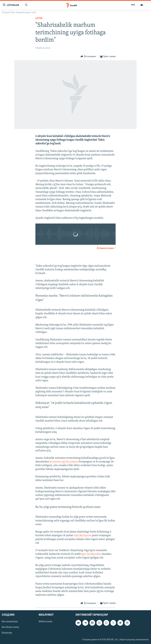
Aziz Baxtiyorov (83, 535)
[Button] (88, 57)
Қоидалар (7, 633)
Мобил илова (45, 622)
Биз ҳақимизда (10, 622)
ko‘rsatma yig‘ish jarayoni (64, 462)
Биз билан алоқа (10, 627)
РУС (133, 5)
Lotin (39, 18)
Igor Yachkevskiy (91, 554)
